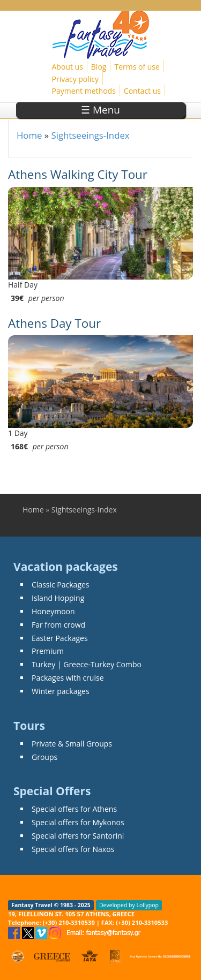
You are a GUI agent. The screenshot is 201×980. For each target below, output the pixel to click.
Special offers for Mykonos (78, 822)
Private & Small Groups (72, 744)
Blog (99, 67)
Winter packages (61, 691)
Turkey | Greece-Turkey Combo (87, 664)
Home (29, 135)
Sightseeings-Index (90, 135)
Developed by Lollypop (129, 905)
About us (68, 67)
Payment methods (84, 91)
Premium (48, 651)
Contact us (142, 91)
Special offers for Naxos (73, 849)
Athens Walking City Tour (78, 174)
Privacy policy (76, 79)
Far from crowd (58, 625)
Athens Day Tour (54, 323)
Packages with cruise (68, 678)
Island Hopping (58, 598)
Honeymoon (53, 611)
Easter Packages (60, 638)
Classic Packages (61, 585)
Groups (44, 757)
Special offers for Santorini (78, 836)
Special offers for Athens (74, 809)
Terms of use (137, 67)
